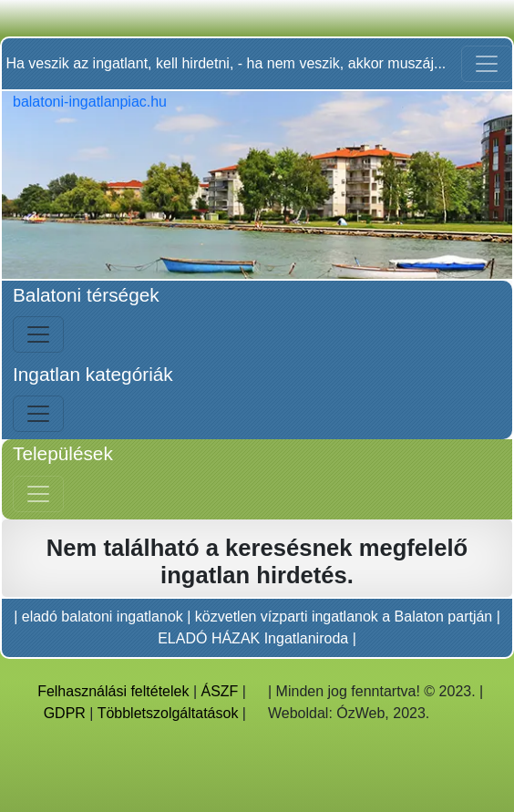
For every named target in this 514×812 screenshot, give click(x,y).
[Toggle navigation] (487, 64)
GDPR (65, 713)
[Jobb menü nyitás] (38, 494)
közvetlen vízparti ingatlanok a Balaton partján (344, 617)
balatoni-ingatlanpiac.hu (90, 102)
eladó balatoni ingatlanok (103, 617)
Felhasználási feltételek (113, 691)
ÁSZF (220, 691)
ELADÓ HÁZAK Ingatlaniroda (253, 638)
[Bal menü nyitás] (38, 334)
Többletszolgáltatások (168, 713)
